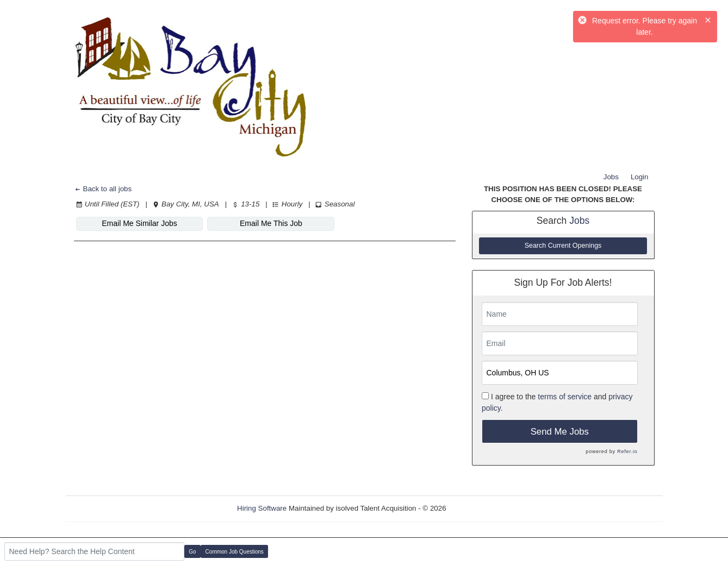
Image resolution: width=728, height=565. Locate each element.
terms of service (565, 397)
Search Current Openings (563, 246)
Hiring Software (262, 508)
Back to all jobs (103, 189)
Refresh (478, 508)
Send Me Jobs (560, 432)
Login (640, 177)
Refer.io (627, 451)
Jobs (611, 177)
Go (192, 552)
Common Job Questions (235, 552)
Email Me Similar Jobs (139, 223)
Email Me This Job (271, 223)
